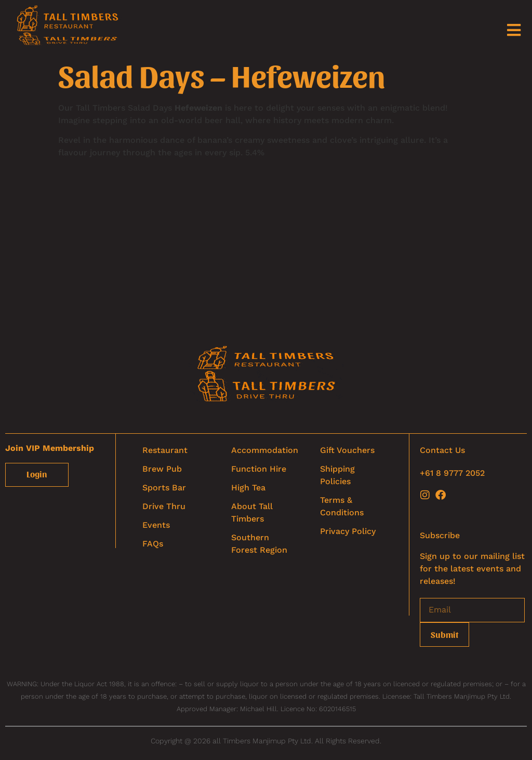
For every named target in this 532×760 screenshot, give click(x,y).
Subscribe (440, 535)
